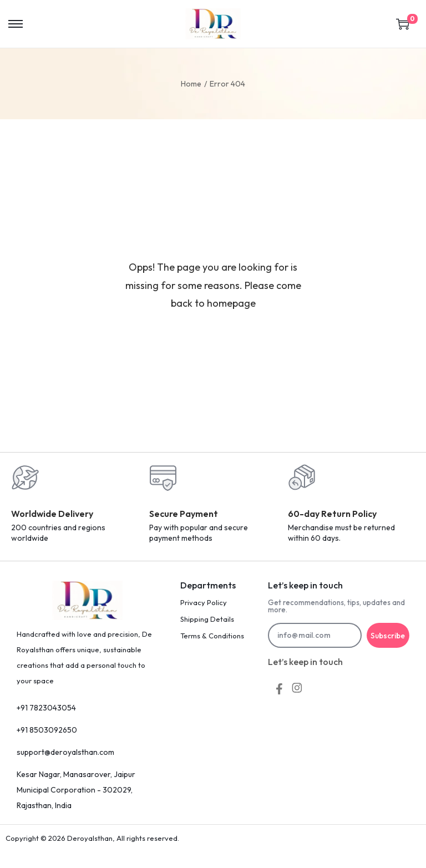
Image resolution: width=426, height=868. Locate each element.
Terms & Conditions (212, 636)
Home (191, 84)
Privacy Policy (204, 602)
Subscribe (388, 636)
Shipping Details (207, 619)
